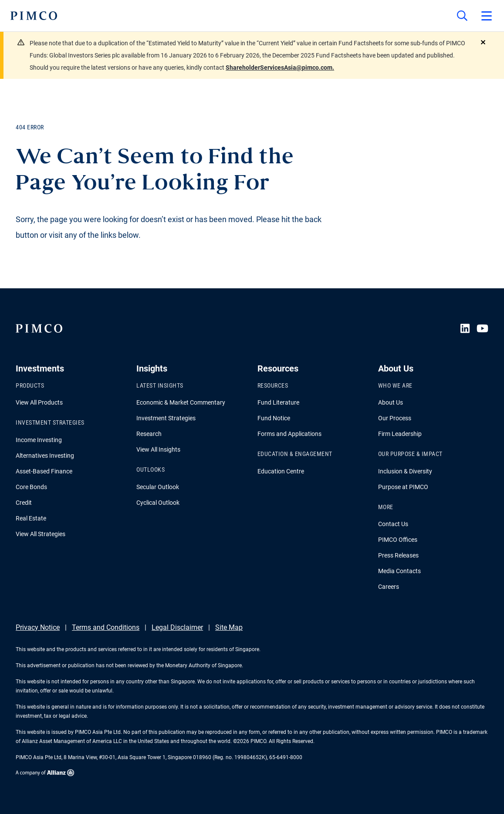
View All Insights (158, 449)
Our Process (395, 418)
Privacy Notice (38, 627)
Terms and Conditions (106, 627)
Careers (389, 587)
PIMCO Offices (398, 540)
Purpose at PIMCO (403, 487)
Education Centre (281, 471)
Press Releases (398, 555)
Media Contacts (399, 571)
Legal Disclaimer (177, 627)
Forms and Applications (289, 434)
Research (149, 434)
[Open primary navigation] (487, 16)
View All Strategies (41, 534)
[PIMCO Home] (34, 16)
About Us (391, 402)
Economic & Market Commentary (181, 402)
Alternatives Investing (45, 456)
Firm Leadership (400, 434)
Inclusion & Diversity (405, 471)
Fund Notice (274, 418)
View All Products (39, 402)
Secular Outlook (158, 487)
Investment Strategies (166, 418)
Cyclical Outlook (158, 503)
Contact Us (393, 524)
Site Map (229, 627)
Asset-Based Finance (44, 471)
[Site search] (462, 16)
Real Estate (31, 518)
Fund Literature (278, 402)
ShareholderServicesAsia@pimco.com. (280, 68)
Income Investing (39, 440)
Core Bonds (31, 487)
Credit (24, 503)
